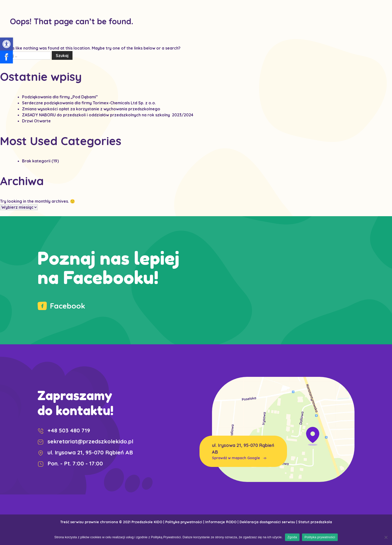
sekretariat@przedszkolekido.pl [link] (85, 441)
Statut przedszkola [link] (315, 522)
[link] (6, 44)
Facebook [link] (61, 306)
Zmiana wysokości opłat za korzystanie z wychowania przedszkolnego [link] (91, 109)
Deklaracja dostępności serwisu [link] (267, 522)
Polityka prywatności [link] (184, 522)
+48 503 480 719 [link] (64, 430)
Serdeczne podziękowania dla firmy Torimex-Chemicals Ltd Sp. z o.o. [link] (89, 103)
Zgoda (292, 537)
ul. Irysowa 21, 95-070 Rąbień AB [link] (243, 452)
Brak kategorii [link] (36, 161)
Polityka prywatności (320, 537)
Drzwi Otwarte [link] (36, 121)
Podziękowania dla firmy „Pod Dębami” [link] (60, 97)
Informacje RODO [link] (221, 522)
